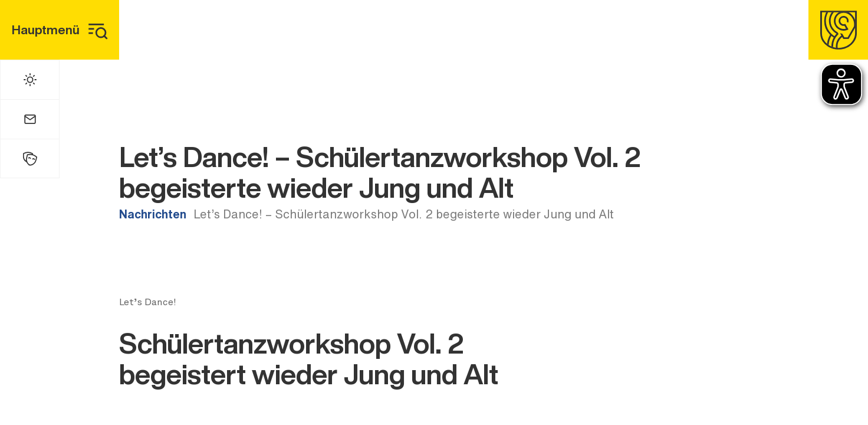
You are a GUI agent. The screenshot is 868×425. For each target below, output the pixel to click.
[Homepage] (838, 30)
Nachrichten (153, 214)
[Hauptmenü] (60, 30)
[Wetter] (30, 80)
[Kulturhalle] (30, 158)
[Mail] (30, 119)
